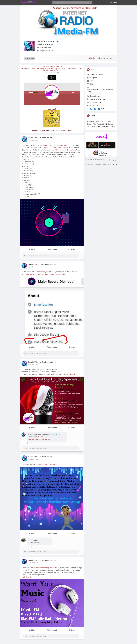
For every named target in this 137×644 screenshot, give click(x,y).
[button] (72, 3)
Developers (107, 164)
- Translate (35, 140)
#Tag (40, 374)
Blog (92, 164)
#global (50, 568)
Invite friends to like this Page (101, 58)
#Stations (40, 437)
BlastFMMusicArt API (64, 131)
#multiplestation (41, 568)
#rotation (56, 568)
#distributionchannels (48, 464)
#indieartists (64, 145)
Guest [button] (114, 2)
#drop (35, 145)
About (87, 164)
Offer (90, 84)
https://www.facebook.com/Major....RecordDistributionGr (46, 274)
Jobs (90, 81)
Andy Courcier (48, 374)
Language (113, 160)
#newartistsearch (67, 148)
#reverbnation (56, 148)
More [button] (115, 164)
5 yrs (30, 140)
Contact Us (98, 164)
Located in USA (96, 102)
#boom (43, 272)
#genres (49, 145)
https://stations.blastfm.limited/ (62, 150)
